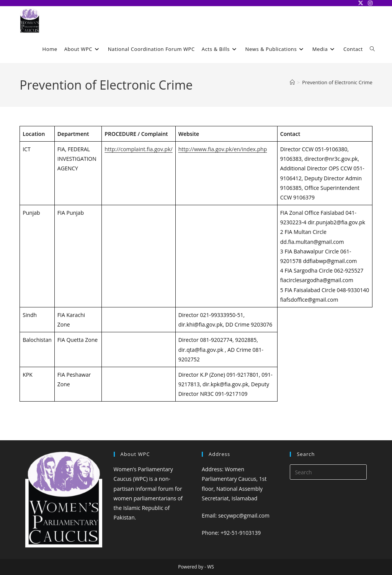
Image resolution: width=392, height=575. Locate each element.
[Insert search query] (328, 472)
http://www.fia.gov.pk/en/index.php (223, 149)
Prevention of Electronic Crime (337, 82)
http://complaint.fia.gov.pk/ (138, 149)
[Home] (292, 82)
